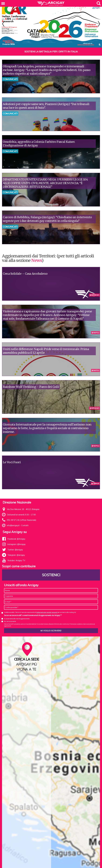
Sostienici (51, 568)
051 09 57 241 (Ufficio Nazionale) (22, 514)
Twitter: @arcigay (15, 543)
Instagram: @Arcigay (17, 538)
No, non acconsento (10, 615)
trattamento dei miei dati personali (47, 606)
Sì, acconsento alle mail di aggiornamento (17, 612)
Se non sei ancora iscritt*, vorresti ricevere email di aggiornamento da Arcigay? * (33, 609)
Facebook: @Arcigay (16, 532)
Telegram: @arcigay (16, 549)
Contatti (25, 519)
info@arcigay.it (13, 519)
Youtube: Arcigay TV (16, 554)
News (37, 254)
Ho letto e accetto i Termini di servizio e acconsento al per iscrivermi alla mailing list (40, 606)
